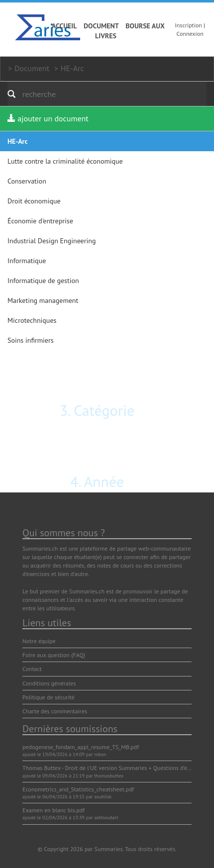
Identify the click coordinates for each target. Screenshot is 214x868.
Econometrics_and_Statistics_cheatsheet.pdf (78, 789)
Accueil (64, 26)
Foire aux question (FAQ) (54, 655)
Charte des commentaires (55, 711)
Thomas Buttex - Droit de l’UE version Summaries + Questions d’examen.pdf (118, 768)
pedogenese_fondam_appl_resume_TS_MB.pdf (81, 747)
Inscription (188, 25)
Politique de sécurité (49, 697)
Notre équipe (39, 641)
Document (101, 26)
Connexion (190, 34)
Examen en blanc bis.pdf (53, 810)
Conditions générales (49, 683)
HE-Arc (72, 68)
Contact (32, 669)
